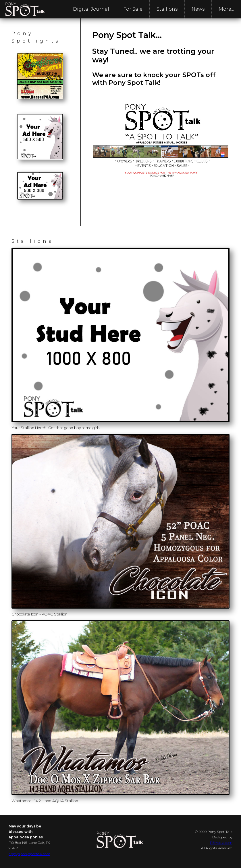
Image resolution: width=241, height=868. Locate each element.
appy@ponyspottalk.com (29, 854)
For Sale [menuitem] (133, 9)
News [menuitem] (198, 9)
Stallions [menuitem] (167, 9)
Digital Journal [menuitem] (91, 9)
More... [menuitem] (226, 9)
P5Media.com (221, 843)
